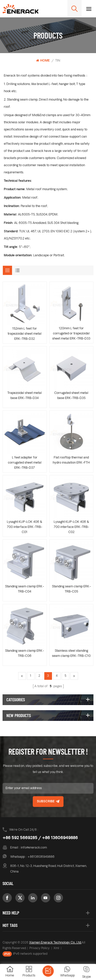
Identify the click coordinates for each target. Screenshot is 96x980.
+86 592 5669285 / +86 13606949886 (40, 838)
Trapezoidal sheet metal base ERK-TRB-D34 (25, 396)
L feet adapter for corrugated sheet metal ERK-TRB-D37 (25, 463)
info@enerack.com (34, 848)
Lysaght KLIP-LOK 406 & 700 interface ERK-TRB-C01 (25, 527)
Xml (56, 948)
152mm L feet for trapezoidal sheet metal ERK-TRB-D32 (25, 334)
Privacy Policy (40, 948)
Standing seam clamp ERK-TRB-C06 (25, 654)
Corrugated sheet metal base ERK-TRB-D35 (71, 396)
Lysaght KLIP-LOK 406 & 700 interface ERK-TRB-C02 (71, 527)
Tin (58, 61)
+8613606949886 (41, 857)
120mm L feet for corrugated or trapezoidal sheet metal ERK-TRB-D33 (71, 334)
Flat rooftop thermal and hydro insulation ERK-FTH (71, 460)
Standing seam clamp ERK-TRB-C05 (71, 589)
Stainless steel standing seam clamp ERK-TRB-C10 (71, 654)
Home (43, 61)
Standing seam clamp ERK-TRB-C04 (25, 589)
